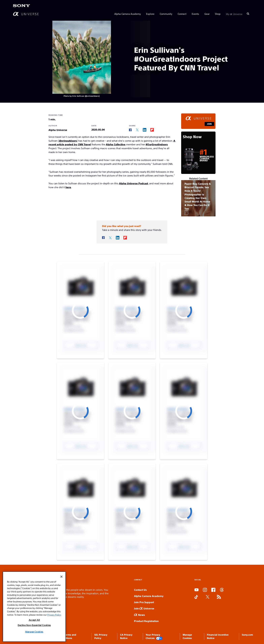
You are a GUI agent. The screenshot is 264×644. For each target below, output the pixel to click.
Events (195, 14)
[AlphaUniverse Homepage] (26, 14)
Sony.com (247, 635)
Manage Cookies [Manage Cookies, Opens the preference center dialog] (34, 632)
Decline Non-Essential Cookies (34, 625)
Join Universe (144, 608)
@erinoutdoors (68, 141)
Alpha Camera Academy (128, 14)
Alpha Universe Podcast (134, 183)
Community (166, 14)
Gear (207, 14)
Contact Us (140, 590)
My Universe (234, 14)
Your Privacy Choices (154, 637)
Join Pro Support (144, 602)
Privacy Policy (54, 615)
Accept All (34, 620)
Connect (182, 14)
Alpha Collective (116, 144)
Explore (150, 14)
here (68, 187)
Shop (218, 14)
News (139, 615)
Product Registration (146, 621)
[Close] (61, 577)
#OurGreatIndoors (157, 144)
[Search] (248, 14)
